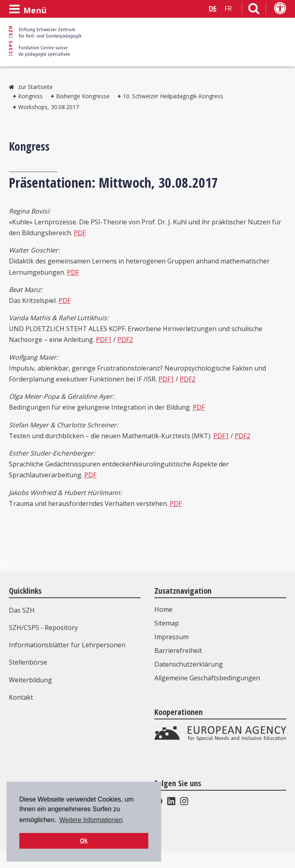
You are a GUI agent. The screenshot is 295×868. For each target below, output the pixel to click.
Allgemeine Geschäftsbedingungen (207, 678)
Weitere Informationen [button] (91, 820)
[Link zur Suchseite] (254, 10)
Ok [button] (84, 841)
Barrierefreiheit (178, 650)
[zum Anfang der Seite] (5, 568)
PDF (80, 233)
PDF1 (104, 340)
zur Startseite (35, 87)
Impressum (171, 637)
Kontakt (21, 697)
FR (228, 8)
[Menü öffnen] (28, 9)
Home (163, 609)
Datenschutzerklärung (189, 664)
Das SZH (22, 610)
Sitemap (167, 623)
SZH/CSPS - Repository (43, 628)
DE (213, 8)
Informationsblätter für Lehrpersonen (67, 645)
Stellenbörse (28, 662)
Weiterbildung (30, 680)
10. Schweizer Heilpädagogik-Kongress (173, 96)
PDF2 (125, 340)
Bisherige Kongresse (83, 96)
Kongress (30, 96)
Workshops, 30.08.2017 (49, 107)
